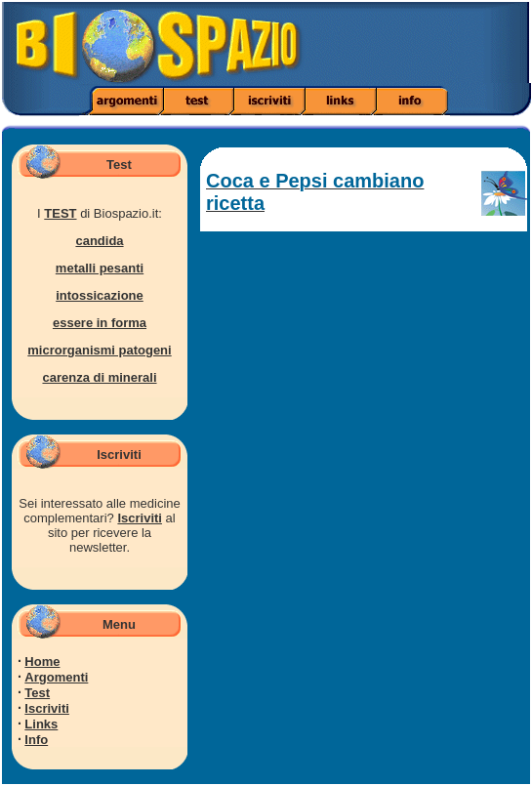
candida (99, 241)
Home (42, 662)
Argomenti (56, 677)
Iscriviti (140, 518)
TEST (60, 213)
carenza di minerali (99, 377)
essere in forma (100, 323)
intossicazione (100, 295)
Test (37, 693)
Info (36, 740)
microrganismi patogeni (99, 350)
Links (41, 724)
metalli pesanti (100, 268)
